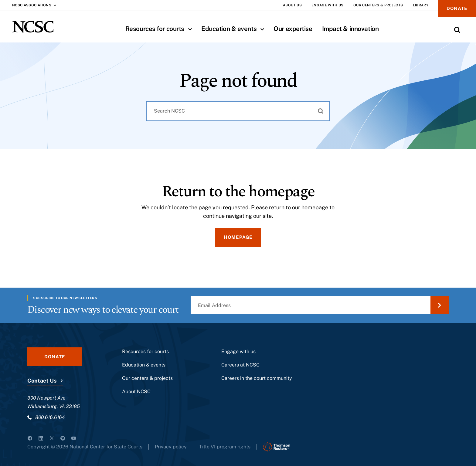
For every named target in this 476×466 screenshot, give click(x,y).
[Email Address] (320, 305)
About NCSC (136, 392)
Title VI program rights (225, 447)
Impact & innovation (350, 29)
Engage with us (238, 351)
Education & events (235, 29)
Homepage (238, 237)
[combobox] (238, 111)
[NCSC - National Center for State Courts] (33, 27)
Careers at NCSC (240, 365)
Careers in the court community (257, 378)
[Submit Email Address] (440, 305)
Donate (457, 8)
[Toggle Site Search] (457, 30)
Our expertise (293, 29)
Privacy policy (171, 447)
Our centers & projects (147, 378)
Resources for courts (161, 29)
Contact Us (42, 381)
